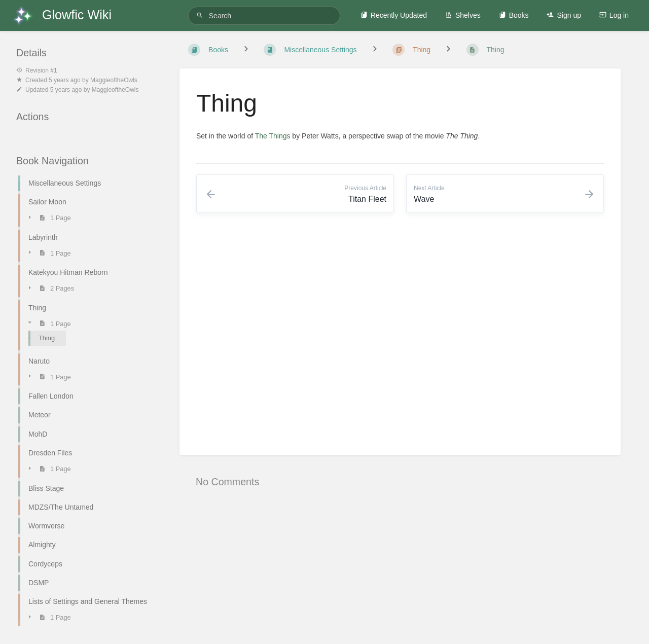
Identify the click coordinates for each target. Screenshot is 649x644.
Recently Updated (394, 15)
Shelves (463, 15)
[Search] (201, 15)
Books (514, 15)
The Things (273, 136)
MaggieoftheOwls (114, 80)
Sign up (564, 15)
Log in (614, 15)
